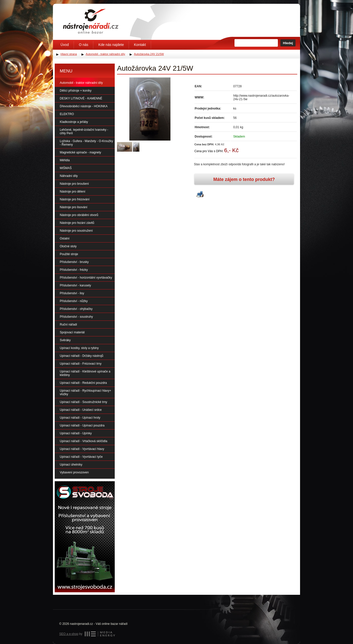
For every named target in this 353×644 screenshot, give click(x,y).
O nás (84, 45)
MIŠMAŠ (66, 168)
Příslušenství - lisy (72, 293)
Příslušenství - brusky (74, 262)
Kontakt (140, 45)
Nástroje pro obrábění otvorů (79, 215)
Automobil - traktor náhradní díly (81, 83)
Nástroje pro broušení (74, 184)
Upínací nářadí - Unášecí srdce (81, 410)
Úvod (65, 45)
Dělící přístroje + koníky (76, 91)
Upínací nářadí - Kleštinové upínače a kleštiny (85, 373)
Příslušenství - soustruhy (76, 317)
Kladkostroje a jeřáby (74, 122)
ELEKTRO (67, 114)
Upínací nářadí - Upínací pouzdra (82, 425)
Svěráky (65, 340)
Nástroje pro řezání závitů (77, 223)
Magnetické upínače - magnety (80, 152)
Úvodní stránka (91, 21)
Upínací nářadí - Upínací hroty (80, 418)
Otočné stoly (68, 246)
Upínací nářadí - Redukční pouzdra (83, 383)
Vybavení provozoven (74, 472)
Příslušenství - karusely (75, 285)
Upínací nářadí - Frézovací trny (81, 364)
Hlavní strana (69, 54)
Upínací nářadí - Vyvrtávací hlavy (82, 449)
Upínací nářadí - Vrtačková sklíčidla (83, 441)
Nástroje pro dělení (72, 192)
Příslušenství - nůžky (74, 301)
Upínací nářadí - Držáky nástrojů (82, 356)
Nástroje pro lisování (73, 207)
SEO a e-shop (69, 634)
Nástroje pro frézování (75, 199)
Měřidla (65, 160)
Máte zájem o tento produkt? (244, 179)
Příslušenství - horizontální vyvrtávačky (86, 278)
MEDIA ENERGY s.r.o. (100, 634)
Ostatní (65, 238)
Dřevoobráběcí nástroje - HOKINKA (84, 106)
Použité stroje (69, 254)
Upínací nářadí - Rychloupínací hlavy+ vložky (85, 392)
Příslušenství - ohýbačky (76, 309)
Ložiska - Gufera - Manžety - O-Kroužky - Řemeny (86, 143)
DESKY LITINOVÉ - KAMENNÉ (81, 98)
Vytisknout (200, 195)
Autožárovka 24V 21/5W (149, 54)
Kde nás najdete (111, 45)
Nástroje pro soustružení (76, 231)
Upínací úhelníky (71, 465)
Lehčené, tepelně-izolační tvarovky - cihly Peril (84, 131)
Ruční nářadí (68, 325)
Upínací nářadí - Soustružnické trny (83, 402)
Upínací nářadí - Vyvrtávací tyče (81, 457)
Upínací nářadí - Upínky (76, 433)
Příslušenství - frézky (74, 270)
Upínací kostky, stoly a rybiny (79, 348)
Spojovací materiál (72, 332)
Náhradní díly (69, 176)
